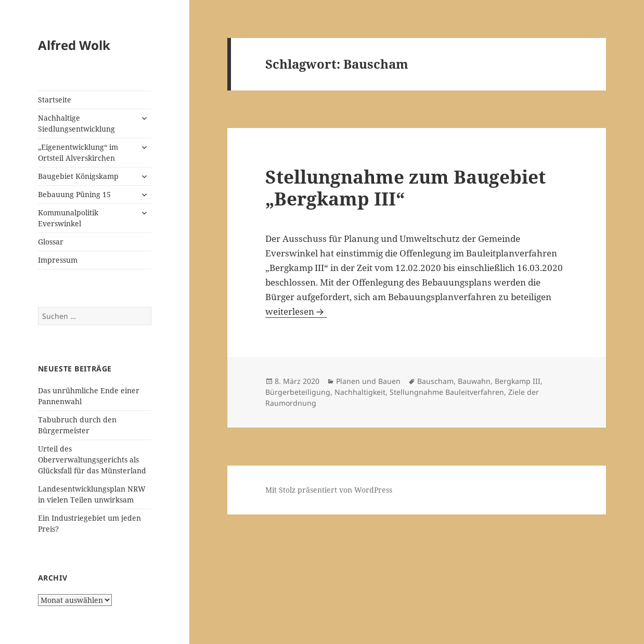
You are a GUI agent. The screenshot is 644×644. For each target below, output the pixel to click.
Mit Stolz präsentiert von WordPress (329, 490)
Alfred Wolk (74, 45)
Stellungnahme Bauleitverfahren (447, 392)
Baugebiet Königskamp (78, 176)
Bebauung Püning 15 (74, 194)
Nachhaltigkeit (360, 392)
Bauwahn (474, 381)
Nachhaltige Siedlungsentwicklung (76, 123)
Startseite (55, 100)
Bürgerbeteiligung (298, 392)
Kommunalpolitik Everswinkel (68, 218)
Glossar (51, 242)
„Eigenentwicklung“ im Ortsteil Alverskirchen (78, 152)
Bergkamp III (518, 381)
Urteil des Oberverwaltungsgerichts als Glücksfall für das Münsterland (92, 460)
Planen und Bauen (368, 381)
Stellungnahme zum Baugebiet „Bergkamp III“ (405, 188)
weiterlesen (296, 311)
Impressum (58, 260)
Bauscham (435, 381)
